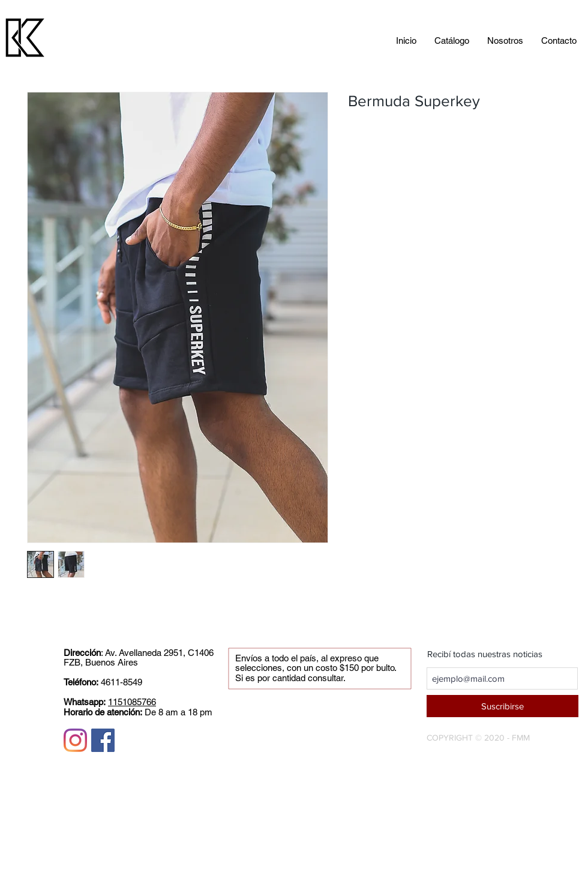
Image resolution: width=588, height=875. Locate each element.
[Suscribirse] (502, 706)
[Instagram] (75, 740)
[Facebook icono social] (103, 740)
